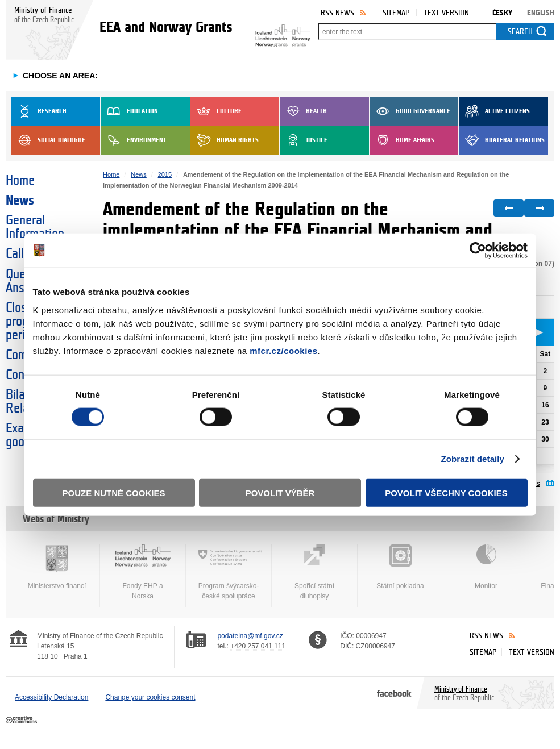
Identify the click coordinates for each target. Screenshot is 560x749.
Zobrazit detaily (472, 459)
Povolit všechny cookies (446, 492)
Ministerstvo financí (57, 567)
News (20, 201)
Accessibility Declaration (51, 697)
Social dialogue (48, 140)
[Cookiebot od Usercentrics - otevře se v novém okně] (478, 251)
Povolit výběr (280, 492)
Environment (134, 140)
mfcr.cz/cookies (283, 350)
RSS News (337, 13)
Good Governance (410, 111)
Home (20, 181)
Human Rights (225, 140)
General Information (35, 227)
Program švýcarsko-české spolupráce (229, 572)
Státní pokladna (400, 567)
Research (39, 111)
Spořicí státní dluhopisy (314, 572)
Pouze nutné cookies (114, 492)
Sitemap (396, 13)
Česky (502, 13)
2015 (165, 174)
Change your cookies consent (150, 697)
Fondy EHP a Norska (143, 572)
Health (303, 111)
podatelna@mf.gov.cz (250, 636)
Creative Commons (22, 721)
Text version (446, 13)
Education (129, 111)
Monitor (486, 567)
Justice (304, 140)
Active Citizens (494, 111)
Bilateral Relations (502, 140)
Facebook (394, 693)
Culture (216, 111)
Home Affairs (402, 140)
